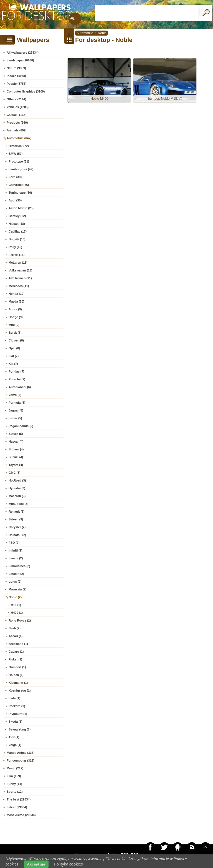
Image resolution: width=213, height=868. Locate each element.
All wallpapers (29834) (23, 53)
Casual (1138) (17, 115)
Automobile (85, 33)
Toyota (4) (16, 465)
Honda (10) (17, 294)
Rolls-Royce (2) (20, 620)
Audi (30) (15, 200)
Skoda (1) (16, 722)
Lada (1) (14, 698)
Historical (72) (19, 146)
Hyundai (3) (17, 488)
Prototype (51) (19, 161)
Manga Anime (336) (21, 753)
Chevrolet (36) (19, 185)
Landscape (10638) (20, 60)
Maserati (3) (17, 496)
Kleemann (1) (18, 683)
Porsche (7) (17, 379)
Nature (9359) (16, 68)
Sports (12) (15, 792)
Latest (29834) (17, 807)
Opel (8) (14, 348)
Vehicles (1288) (18, 107)
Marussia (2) (17, 589)
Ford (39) (15, 177)
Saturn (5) (16, 434)
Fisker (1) (15, 659)
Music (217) (15, 768)
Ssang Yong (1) (20, 729)
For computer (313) (21, 760)
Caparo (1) (16, 652)
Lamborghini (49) (21, 169)
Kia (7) (13, 364)
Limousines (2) (19, 566)
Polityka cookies (69, 864)
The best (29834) (19, 799)
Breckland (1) (18, 644)
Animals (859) (17, 130)
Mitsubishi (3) (18, 504)
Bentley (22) (17, 216)
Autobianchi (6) (20, 387)
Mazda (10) (16, 301)
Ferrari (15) (17, 255)
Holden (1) (16, 675)
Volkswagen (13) (20, 270)
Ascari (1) (16, 636)
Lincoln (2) (16, 574)
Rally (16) (15, 247)
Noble (102, 33)
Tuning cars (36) (20, 193)
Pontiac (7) (16, 371)
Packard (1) (17, 706)
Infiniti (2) (16, 550)
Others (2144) (16, 99)
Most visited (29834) (21, 815)
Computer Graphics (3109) (26, 91)
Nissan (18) (17, 224)
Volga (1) (15, 745)
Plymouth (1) (18, 714)
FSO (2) (14, 543)
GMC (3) (14, 473)
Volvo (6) (15, 395)
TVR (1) (14, 737)
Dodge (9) (16, 317)
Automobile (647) (19, 138)
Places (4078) (16, 76)
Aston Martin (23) (21, 208)
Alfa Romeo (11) (20, 278)
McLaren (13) (18, 263)
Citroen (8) (16, 340)
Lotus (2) (15, 582)
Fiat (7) (14, 356)
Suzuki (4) (16, 457)
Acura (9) (15, 309)
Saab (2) (15, 628)
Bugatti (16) (17, 239)
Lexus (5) (15, 418)
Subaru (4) (16, 449)
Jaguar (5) (16, 410)
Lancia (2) (16, 558)
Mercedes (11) (19, 286)
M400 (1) (17, 613)
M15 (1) (16, 605)
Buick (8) (15, 333)
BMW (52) (16, 154)
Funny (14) (14, 784)
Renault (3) (17, 512)
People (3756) (17, 84)
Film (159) (14, 776)
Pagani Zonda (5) (21, 426)
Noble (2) (15, 597)
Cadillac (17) (18, 231)
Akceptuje (36, 864)
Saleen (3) (16, 519)
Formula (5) (17, 403)
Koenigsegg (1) (20, 690)
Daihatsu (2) (17, 535)
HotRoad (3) (17, 480)
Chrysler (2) (17, 527)
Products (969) (17, 123)
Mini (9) (14, 325)
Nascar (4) (16, 442)
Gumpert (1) (17, 667)
